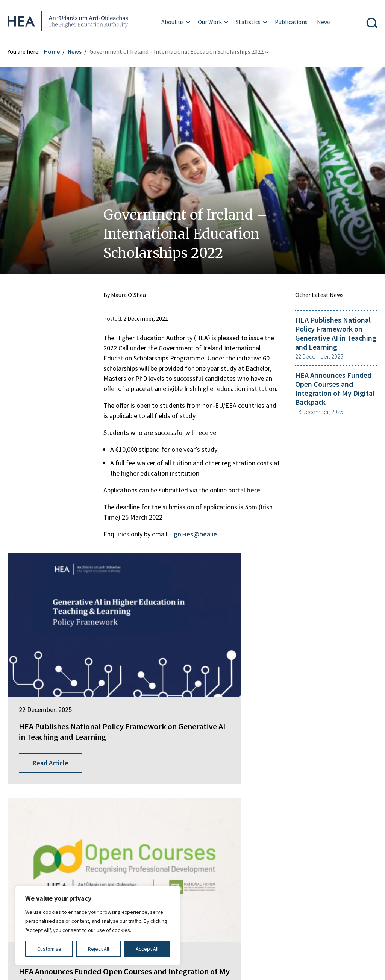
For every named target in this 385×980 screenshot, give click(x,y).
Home (56, 51)
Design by (36, 966)
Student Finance (157, 810)
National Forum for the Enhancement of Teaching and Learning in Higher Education (192, 827)
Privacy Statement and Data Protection (223, 885)
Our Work (211, 22)
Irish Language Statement (123, 885)
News (325, 22)
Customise (49, 949)
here (255, 490)
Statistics (249, 22)
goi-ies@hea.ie (197, 534)
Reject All (99, 949)
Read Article (54, 709)
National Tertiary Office (167, 845)
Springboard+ (154, 782)
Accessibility (217, 900)
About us (173, 22)
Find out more (29, 849)
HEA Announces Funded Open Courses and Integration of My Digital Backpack (333, 393)
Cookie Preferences (273, 900)
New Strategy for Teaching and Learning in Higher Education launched (317, 667)
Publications (292, 22)
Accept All (147, 949)
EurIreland (150, 796)
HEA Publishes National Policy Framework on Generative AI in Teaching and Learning (331, 338)
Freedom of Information (43, 885)
